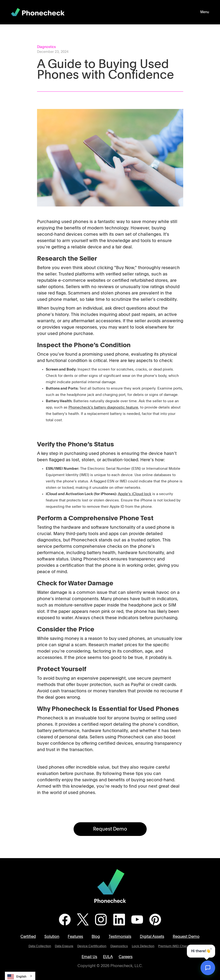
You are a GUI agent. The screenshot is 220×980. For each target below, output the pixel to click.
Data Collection (40, 946)
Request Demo (110, 829)
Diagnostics (119, 946)
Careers (126, 957)
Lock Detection (143, 946)
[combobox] (20, 976)
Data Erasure (64, 946)
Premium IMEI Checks (175, 946)
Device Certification (92, 946)
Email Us (89, 957)
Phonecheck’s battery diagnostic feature (103, 407)
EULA (108, 957)
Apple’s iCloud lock (135, 494)
